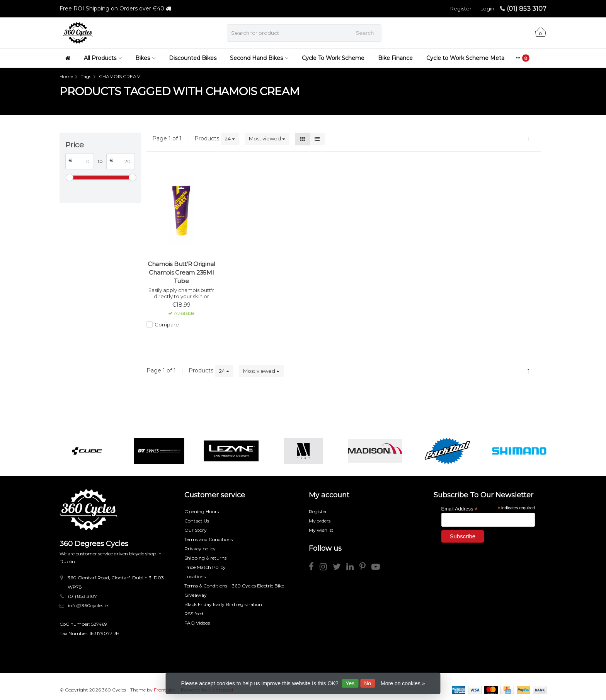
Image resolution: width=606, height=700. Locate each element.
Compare (167, 324)
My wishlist (321, 530)
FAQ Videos (197, 623)
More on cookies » (403, 683)
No (368, 683)
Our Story (196, 530)
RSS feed (194, 614)
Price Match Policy (205, 567)
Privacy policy (200, 549)
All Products (103, 58)
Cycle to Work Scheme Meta (465, 58)
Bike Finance (395, 58)
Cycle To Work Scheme (333, 58)
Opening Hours (202, 511)
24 (230, 138)
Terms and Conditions (209, 539)
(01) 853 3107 (527, 9)
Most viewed (267, 138)
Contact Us (197, 521)
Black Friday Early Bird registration (223, 604)
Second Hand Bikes (259, 58)
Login (487, 9)
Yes (350, 683)
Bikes (145, 58)
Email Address (460, 508)
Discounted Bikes (193, 58)
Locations (195, 576)
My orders (320, 521)
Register (461, 9)
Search (365, 33)
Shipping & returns (205, 558)
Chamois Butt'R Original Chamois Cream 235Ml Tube (181, 272)
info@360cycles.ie (88, 605)
